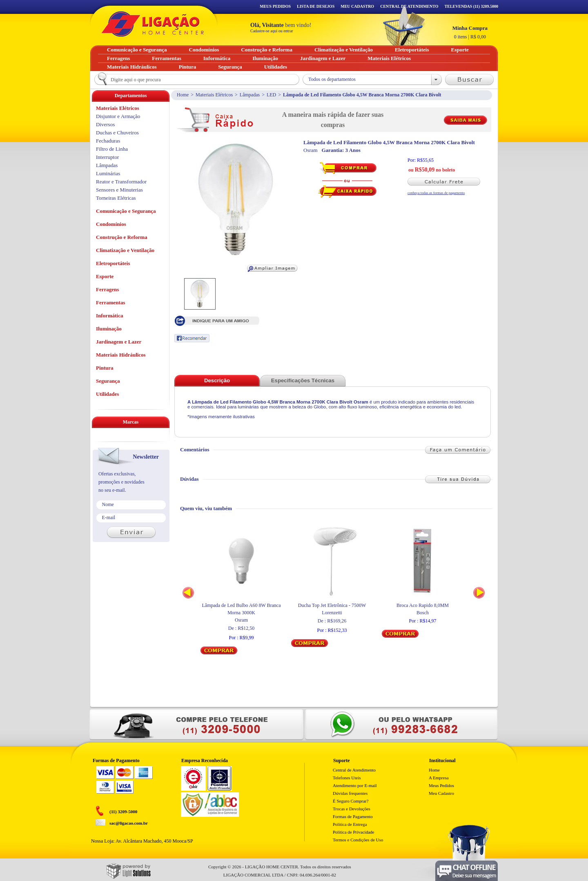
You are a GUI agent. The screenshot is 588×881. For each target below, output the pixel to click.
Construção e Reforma (122, 237)
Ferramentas (110, 302)
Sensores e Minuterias (119, 190)
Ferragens (107, 289)
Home (183, 95)
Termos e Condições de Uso (358, 840)
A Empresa (439, 778)
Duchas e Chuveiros (117, 133)
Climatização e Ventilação (125, 250)
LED (271, 95)
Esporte (105, 276)
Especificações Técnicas (303, 380)
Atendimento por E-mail (355, 785)
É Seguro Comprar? (351, 801)
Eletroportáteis (113, 263)
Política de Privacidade (353, 832)
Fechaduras (108, 141)
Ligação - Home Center (153, 24)
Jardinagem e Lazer (119, 342)
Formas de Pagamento (353, 816)
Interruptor (107, 157)
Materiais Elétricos (214, 95)
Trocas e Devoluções (352, 809)
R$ (470, 32)
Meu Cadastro (357, 6)
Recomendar (192, 338)
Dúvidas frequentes (350, 793)
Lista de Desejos (316, 6)
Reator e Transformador (121, 182)
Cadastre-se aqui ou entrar (272, 31)
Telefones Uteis (347, 778)
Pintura (105, 368)
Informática (109, 316)
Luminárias (108, 173)
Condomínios (111, 224)
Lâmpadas (250, 95)
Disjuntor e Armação (118, 116)
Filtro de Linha (112, 149)
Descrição (217, 380)
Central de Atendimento (354, 770)
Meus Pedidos (275, 6)
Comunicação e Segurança (126, 211)
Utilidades (107, 394)
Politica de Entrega (350, 824)
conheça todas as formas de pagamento (436, 193)
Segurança (108, 381)
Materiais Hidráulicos (121, 355)
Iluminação (109, 329)
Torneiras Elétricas (116, 198)
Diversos (105, 124)
